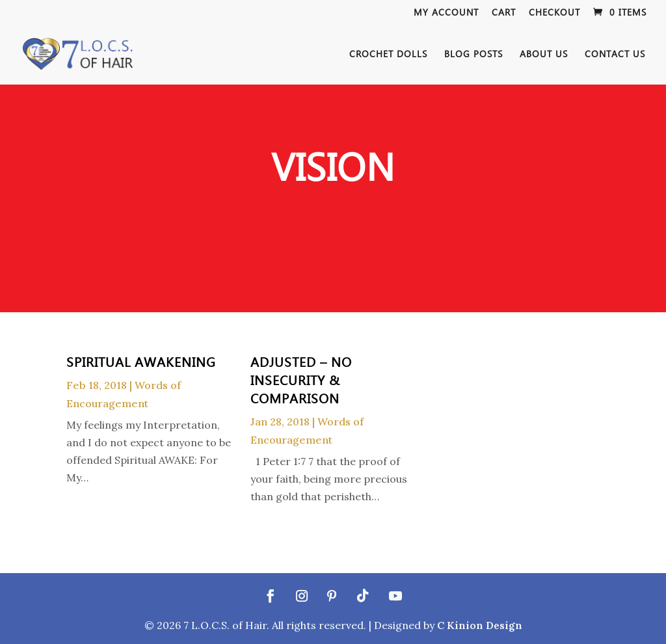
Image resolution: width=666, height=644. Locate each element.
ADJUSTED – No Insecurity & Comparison (301, 379)
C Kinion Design (480, 625)
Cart (504, 13)
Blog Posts (473, 55)
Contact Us (615, 55)
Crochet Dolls (388, 55)
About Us (544, 55)
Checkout (554, 13)
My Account (446, 13)
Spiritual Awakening (141, 361)
